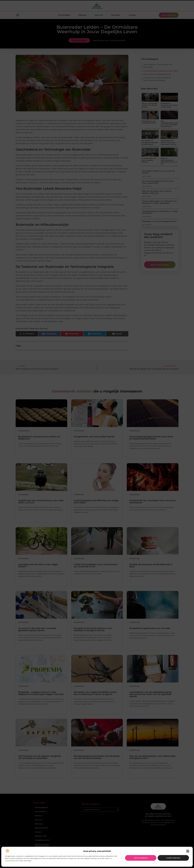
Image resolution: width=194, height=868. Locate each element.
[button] (188, 851)
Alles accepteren (141, 858)
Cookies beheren (173, 858)
